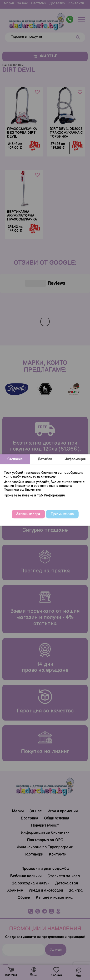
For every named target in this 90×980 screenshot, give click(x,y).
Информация (75, 459)
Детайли (45, 459)
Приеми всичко (62, 514)
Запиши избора (28, 514)
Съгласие (15, 459)
